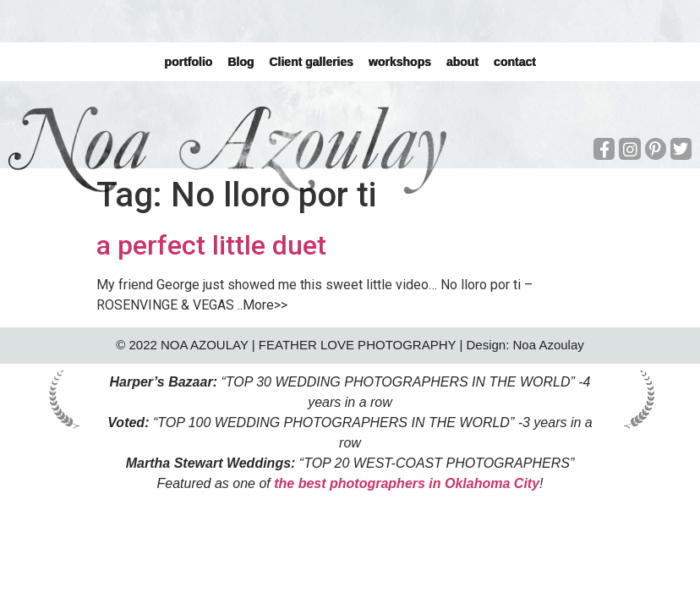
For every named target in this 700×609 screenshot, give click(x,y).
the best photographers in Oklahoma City (407, 483)
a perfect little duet (211, 245)
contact (515, 62)
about (462, 62)
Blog (241, 62)
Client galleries (311, 62)
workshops (400, 62)
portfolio (188, 62)
